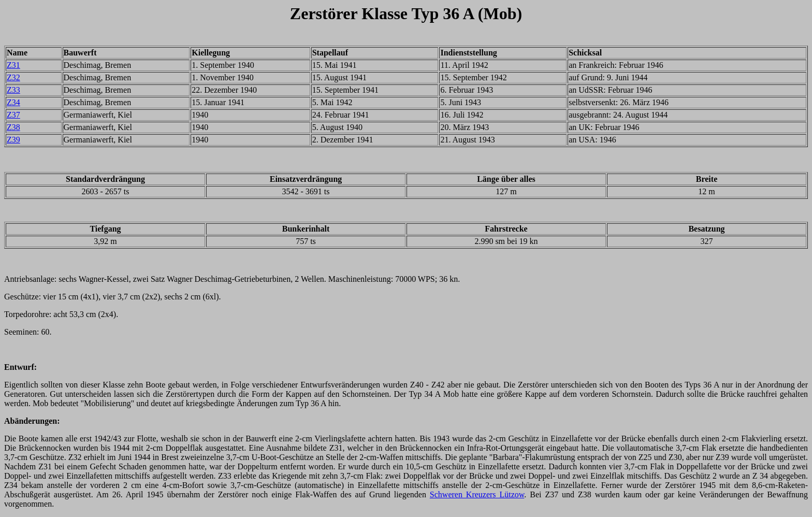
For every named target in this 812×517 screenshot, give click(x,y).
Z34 (13, 102)
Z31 (13, 65)
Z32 (13, 77)
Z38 (13, 127)
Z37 (13, 115)
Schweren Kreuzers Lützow (477, 494)
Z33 (13, 90)
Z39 (13, 140)
